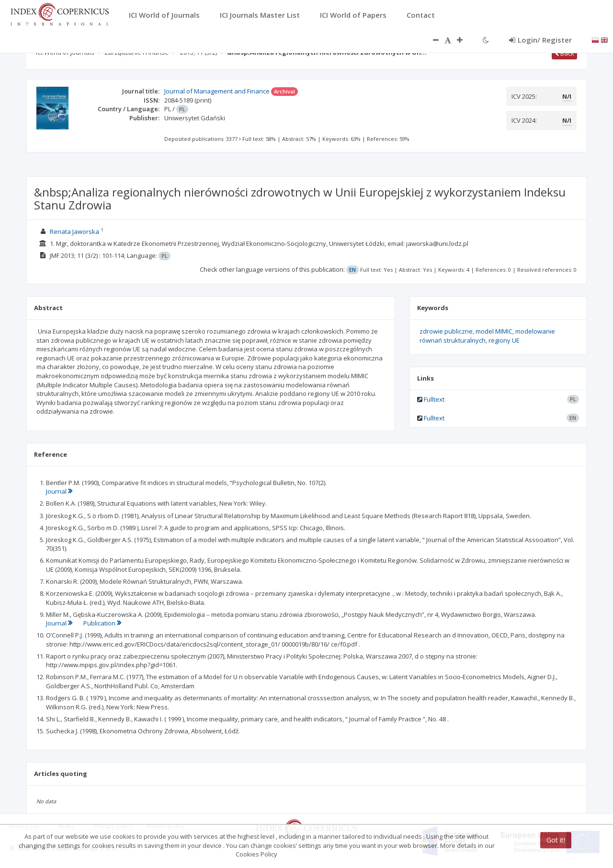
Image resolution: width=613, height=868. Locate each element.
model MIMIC (494, 331)
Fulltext (434, 399)
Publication (102, 623)
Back (564, 53)
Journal (59, 491)
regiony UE (504, 340)
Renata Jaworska (74, 231)
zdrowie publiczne (446, 331)
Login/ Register (540, 40)
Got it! (556, 840)
